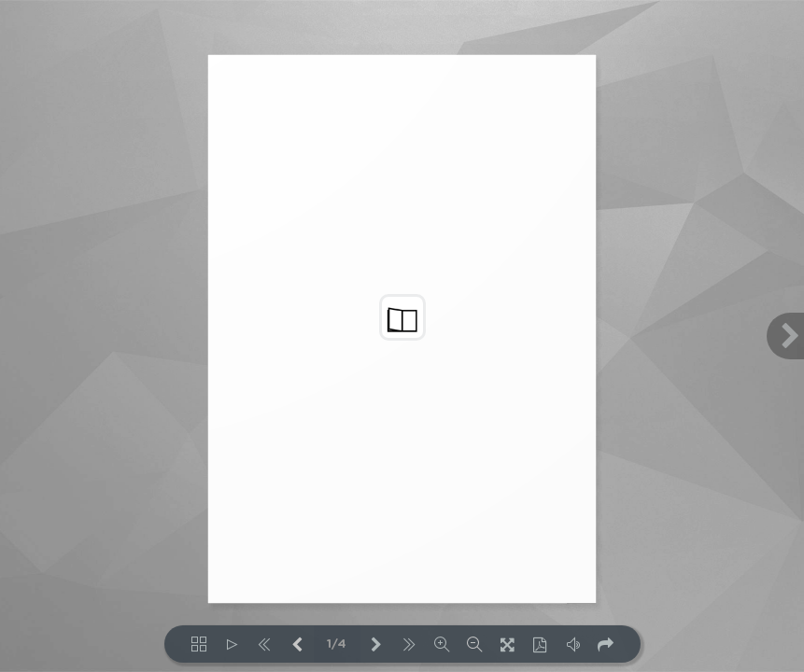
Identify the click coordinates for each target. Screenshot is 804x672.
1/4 (337, 644)
